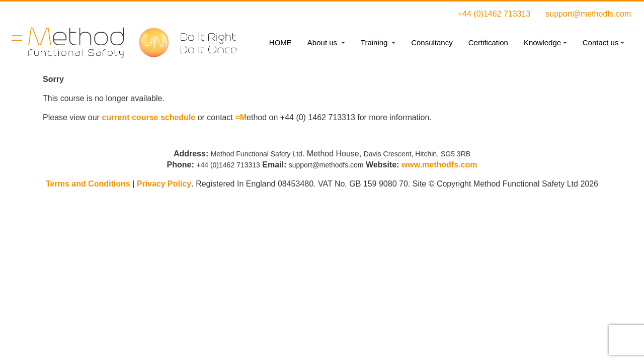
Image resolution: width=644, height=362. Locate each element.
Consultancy (432, 42)
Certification (488, 42)
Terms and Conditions (88, 184)
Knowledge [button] (542, 42)
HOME (280, 42)
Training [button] (375, 42)
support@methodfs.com (588, 14)
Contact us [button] (601, 42)
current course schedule (148, 117)
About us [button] (323, 42)
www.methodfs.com (439, 165)
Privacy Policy (164, 184)
